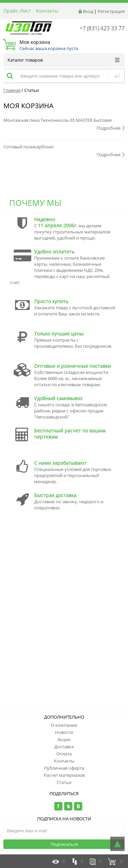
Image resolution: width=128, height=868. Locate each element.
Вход (88, 11)
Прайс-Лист (17, 11)
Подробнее (111, 128)
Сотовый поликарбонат (29, 147)
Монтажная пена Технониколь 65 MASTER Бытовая (58, 120)
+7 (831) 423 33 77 (102, 28)
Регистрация (111, 11)
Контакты (47, 11)
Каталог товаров (63, 60)
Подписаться (64, 844)
